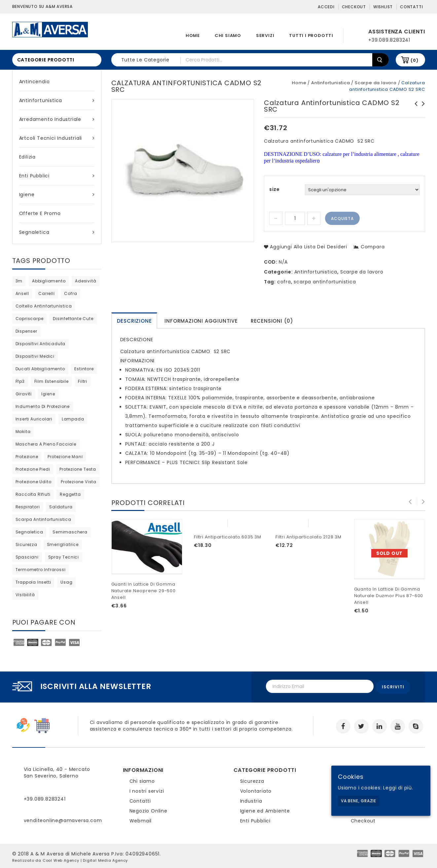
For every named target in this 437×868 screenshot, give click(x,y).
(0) (414, 60)
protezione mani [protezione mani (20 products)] (65, 457)
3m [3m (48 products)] (19, 281)
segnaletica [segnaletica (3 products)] (29, 532)
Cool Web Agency (61, 859)
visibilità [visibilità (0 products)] (25, 595)
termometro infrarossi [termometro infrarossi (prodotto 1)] (41, 570)
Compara (373, 247)
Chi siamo (228, 36)
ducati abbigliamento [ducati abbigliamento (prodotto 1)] (40, 369)
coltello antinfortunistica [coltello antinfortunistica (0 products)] (44, 306)
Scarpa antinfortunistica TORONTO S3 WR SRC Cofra (421, 110)
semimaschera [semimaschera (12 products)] (70, 532)
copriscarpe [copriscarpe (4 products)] (30, 319)
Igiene (57, 195)
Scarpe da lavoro (376, 83)
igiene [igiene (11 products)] (48, 394)
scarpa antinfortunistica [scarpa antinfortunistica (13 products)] (43, 519)
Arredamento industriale (57, 119)
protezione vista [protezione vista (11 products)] (79, 482)
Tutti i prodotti (311, 36)
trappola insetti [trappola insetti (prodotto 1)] (33, 582)
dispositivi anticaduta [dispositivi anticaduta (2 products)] (41, 344)
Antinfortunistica (57, 100)
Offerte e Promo (40, 213)
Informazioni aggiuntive (201, 321)
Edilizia (27, 157)
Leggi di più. (398, 788)
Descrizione (134, 321)
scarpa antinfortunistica (325, 282)
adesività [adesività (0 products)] (86, 281)
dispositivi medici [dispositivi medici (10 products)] (35, 356)
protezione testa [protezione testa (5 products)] (78, 469)
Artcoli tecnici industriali (57, 138)
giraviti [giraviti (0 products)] (24, 394)
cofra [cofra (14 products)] (71, 293)
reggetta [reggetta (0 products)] (70, 494)
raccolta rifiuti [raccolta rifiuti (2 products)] (33, 494)
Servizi (265, 36)
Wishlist (383, 7)
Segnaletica (57, 232)
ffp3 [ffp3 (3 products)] (20, 381)
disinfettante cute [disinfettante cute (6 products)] (73, 319)
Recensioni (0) (272, 321)
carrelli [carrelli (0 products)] (46, 293)
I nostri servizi (147, 790)
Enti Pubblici (57, 176)
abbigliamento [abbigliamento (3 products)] (49, 281)
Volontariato (256, 790)
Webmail (141, 819)
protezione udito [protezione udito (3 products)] (34, 482)
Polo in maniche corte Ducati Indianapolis (414, 110)
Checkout (354, 7)
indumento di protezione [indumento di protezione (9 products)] (43, 406)
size (274, 189)
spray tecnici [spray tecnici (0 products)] (64, 557)
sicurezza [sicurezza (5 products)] (26, 544)
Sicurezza (252, 780)
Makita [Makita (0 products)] (23, 432)
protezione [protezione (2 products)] (27, 457)
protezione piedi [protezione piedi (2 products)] (33, 469)
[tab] (134, 321)
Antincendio (35, 82)
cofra (284, 282)
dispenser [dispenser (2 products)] (26, 331)
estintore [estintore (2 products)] (84, 369)
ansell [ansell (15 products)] (22, 293)
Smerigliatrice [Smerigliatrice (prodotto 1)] (63, 544)
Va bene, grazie (359, 801)
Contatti (411, 7)
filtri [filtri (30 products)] (83, 381)
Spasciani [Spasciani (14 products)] (27, 557)
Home (193, 36)
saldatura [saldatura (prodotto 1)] (61, 507)
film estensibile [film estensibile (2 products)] (52, 381)
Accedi (326, 7)
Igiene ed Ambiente (265, 810)
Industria (251, 800)
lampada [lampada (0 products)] (73, 419)
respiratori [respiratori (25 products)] (28, 507)
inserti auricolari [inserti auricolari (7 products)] (34, 419)
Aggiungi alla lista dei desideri (308, 247)
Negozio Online (148, 810)
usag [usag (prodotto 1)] (66, 582)
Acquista (342, 218)
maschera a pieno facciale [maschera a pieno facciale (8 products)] (46, 444)
